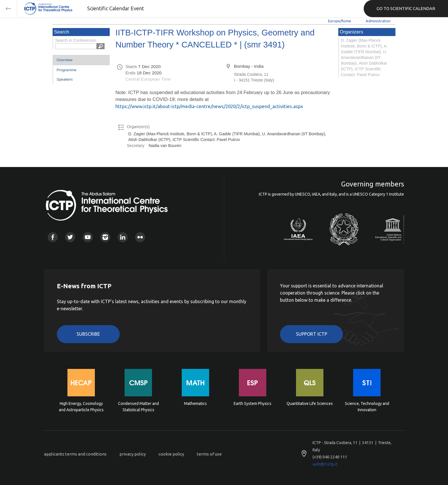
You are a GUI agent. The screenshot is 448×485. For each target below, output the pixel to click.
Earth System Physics (253, 403)
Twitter (70, 237)
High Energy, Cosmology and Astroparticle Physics (81, 407)
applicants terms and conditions (75, 454)
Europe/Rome (340, 21)
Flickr (140, 237)
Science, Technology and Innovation (367, 407)
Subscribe (88, 334)
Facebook (53, 237)
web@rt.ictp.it (325, 464)
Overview (65, 60)
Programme (67, 70)
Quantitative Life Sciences (310, 403)
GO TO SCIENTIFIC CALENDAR (406, 8)
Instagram (105, 237)
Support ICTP (312, 334)
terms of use (209, 454)
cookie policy (171, 454)
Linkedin (123, 237)
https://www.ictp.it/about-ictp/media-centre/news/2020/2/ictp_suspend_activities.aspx (209, 106)
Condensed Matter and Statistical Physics (138, 407)
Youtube (88, 237)
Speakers (65, 79)
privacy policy (133, 454)
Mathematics (195, 403)
